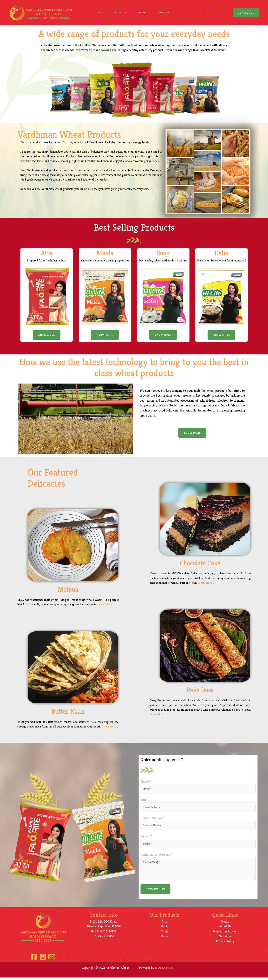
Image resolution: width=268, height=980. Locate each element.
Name (146, 782)
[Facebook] (32, 959)
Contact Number (153, 819)
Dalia (164, 939)
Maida (164, 929)
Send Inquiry (155, 892)
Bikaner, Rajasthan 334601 (104, 929)
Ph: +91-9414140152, (104, 934)
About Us (167, 13)
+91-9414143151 (104, 939)
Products (120, 13)
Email (144, 801)
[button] (47, 335)
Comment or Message (156, 857)
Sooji (164, 934)
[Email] (54, 959)
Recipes (145, 13)
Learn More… (106, 604)
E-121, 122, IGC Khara (104, 924)
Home (99, 13)
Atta (164, 924)
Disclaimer (225, 939)
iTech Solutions (165, 970)
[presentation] (127, 13)
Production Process (225, 934)
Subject (146, 838)
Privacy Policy (225, 944)
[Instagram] (43, 959)
